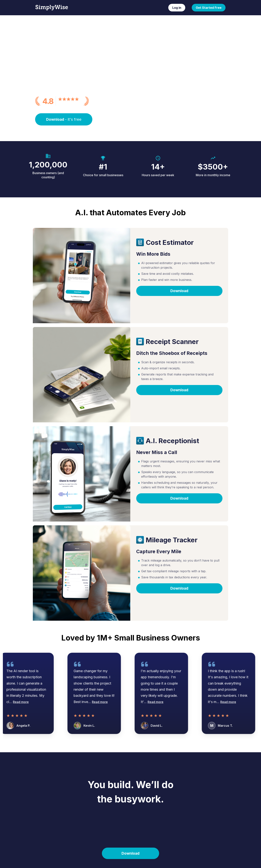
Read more (23, 702)
